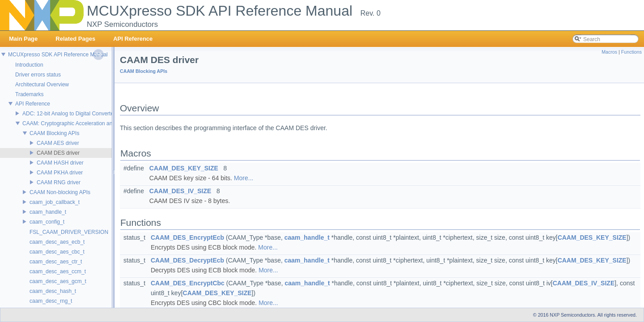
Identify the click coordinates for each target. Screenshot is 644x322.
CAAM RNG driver (59, 182)
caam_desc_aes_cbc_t (57, 252)
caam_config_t (47, 222)
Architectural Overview (42, 85)
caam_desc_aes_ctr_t (56, 262)
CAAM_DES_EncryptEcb (187, 237)
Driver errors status (38, 75)
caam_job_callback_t (55, 202)
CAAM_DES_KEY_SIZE (184, 168)
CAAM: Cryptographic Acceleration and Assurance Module (92, 123)
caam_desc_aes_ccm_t (58, 271)
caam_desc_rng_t (51, 301)
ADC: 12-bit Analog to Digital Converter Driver (77, 114)
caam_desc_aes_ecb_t (57, 242)
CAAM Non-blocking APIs (60, 192)
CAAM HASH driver (60, 163)
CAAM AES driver (58, 143)
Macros (609, 52)
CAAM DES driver (58, 153)
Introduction (29, 65)
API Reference (33, 104)
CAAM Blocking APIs (54, 133)
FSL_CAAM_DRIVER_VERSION (69, 232)
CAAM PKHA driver (60, 173)
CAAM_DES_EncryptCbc (188, 283)
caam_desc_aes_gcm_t (58, 281)
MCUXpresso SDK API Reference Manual (58, 55)
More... (244, 178)
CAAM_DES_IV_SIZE (180, 191)
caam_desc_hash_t (53, 291)
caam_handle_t (48, 212)
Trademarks (30, 94)
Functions (631, 52)
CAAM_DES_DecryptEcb (187, 260)
